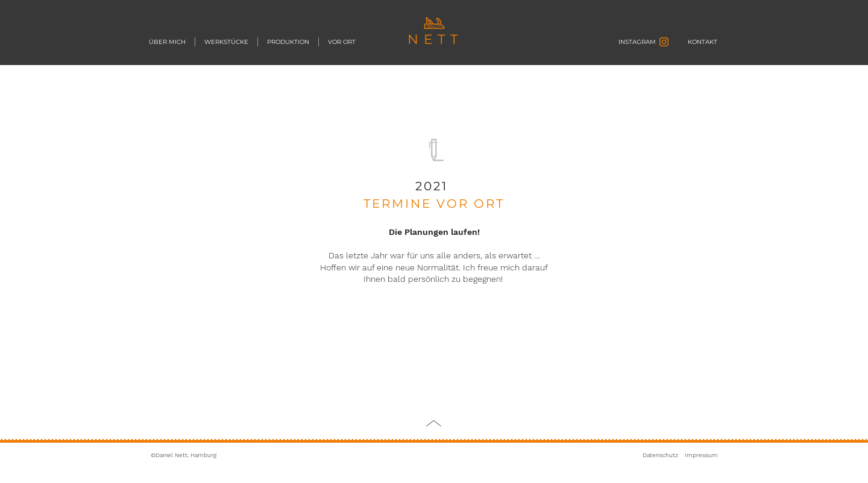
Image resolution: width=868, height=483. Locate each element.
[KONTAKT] (703, 42)
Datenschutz (660, 455)
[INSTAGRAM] (629, 42)
